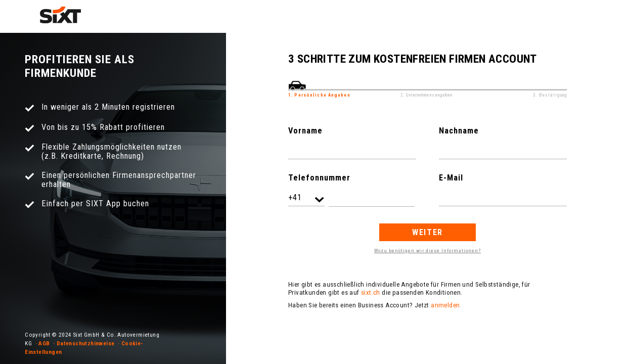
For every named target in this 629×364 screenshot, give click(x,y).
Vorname (305, 131)
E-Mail (451, 178)
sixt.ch (371, 292)
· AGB (43, 343)
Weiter (428, 232)
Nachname (459, 131)
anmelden (445, 305)
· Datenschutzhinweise (84, 343)
